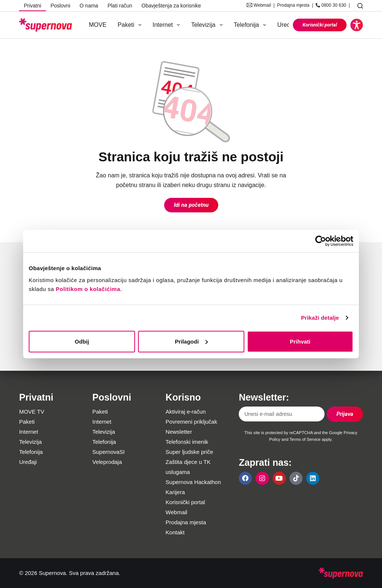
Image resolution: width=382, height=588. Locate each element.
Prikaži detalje (320, 318)
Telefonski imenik (187, 442)
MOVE (98, 25)
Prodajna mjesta (293, 5)
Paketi (131, 25)
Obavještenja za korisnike (171, 6)
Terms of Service (305, 439)
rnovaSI (115, 452)
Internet (168, 25)
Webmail (262, 5)
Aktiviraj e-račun (186, 412)
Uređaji (287, 25)
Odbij (82, 341)
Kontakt (175, 532)
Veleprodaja (107, 462)
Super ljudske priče (190, 452)
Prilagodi (191, 341)
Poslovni (60, 6)
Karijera (175, 492)
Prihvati (300, 341)
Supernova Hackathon (193, 482)
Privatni (33, 6)
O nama (89, 6)
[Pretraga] (360, 6)
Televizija (208, 25)
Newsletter (179, 432)
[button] (357, 25)
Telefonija (252, 25)
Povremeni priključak (191, 422)
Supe (99, 452)
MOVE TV (32, 412)
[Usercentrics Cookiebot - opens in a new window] (321, 241)
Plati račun (120, 6)
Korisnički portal (320, 25)
